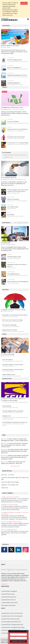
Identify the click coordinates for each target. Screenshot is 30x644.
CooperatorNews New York (8, 600)
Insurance (5, 290)
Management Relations (21, 155)
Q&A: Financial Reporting (11, 505)
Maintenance (6, 223)
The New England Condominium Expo (11, 622)
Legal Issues (14, 530)
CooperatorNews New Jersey (9, 597)
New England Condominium (8, 605)
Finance (5, 87)
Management (6, 26)
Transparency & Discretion (12, 497)
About (3, 564)
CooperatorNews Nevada (8, 594)
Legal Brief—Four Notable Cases (10, 485)
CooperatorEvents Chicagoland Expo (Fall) (12, 625)
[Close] (24, 3)
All (16, 223)
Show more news (15, 466)
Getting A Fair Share (16, 522)
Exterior (20, 223)
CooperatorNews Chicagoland (9, 591)
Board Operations (8, 155)
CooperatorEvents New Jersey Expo (10, 619)
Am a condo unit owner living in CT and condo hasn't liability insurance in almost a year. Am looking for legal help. (15, 533)
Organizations (7, 379)
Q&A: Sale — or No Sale (7, 475)
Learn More (9, 15)
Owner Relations (8, 157)
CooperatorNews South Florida (9, 603)
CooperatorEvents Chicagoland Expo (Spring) (13, 627)
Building (25, 223)
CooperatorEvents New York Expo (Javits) (12, 616)
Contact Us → (5, 584)
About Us (3, 642)
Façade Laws (5, 488)
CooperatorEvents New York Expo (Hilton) (12, 613)
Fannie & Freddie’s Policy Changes (10, 482)
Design (4, 334)
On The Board (6, 153)
